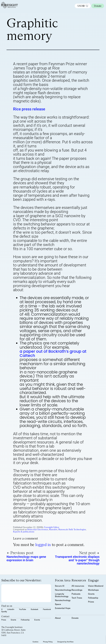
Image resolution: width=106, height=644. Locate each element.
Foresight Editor (52, 527)
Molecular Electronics (38, 529)
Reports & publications (24, 532)
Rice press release (29, 109)
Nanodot (53, 529)
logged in (43, 545)
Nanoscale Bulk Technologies (72, 529)
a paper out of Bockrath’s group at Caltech (53, 353)
